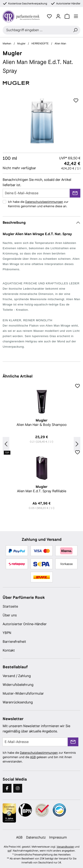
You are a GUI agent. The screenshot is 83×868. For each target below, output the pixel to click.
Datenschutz (36, 837)
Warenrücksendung (18, 702)
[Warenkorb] (67, 16)
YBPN (7, 633)
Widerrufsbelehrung (18, 685)
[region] (41, 121)
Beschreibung (14, 222)
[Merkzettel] (49, 16)
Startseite (10, 606)
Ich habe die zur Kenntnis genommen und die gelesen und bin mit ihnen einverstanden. (39, 757)
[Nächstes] (77, 444)
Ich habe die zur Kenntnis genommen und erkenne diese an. (38, 204)
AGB (33, 757)
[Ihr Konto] (58, 16)
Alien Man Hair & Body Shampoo (41, 423)
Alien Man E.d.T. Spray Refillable (41, 489)
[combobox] (37, 30)
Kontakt (9, 650)
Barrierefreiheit (14, 642)
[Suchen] (75, 30)
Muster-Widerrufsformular (23, 693)
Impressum (58, 837)
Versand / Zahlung (17, 676)
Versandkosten (65, 847)
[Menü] (76, 16)
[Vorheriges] (6, 444)
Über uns (10, 615)
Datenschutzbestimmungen (44, 202)
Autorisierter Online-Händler (25, 624)
